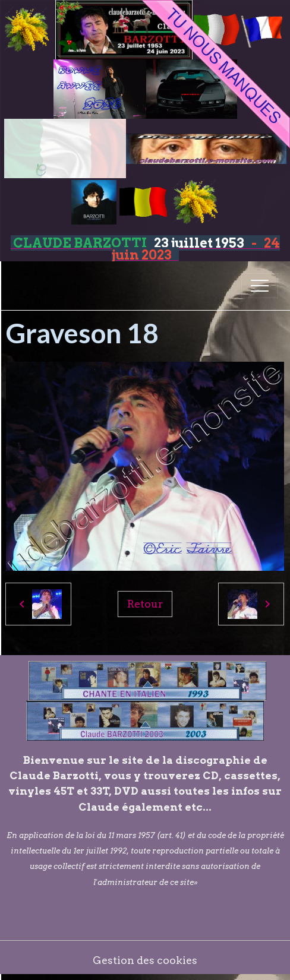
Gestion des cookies (145, 960)
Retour (145, 604)
